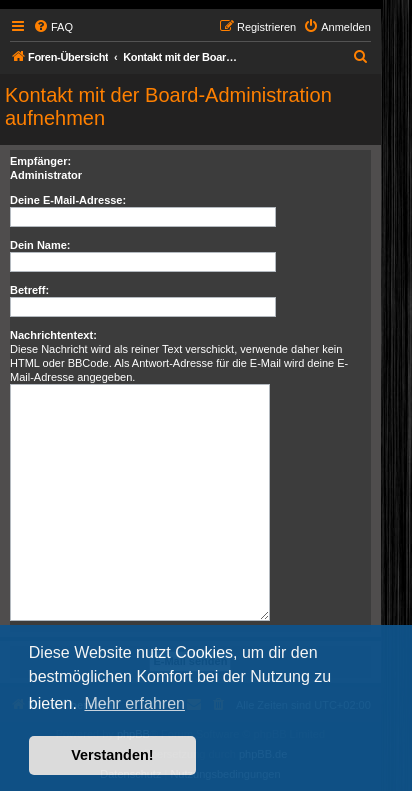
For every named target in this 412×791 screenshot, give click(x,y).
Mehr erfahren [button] (134, 703)
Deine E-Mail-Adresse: (68, 200)
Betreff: (29, 290)
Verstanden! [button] (112, 755)
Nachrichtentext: (53, 335)
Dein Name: (40, 245)
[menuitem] (53, 27)
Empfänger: (40, 161)
